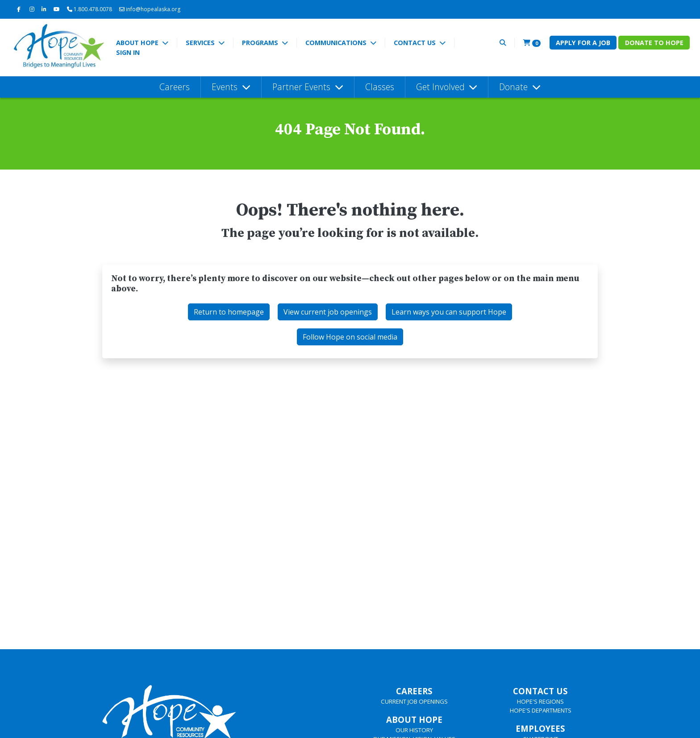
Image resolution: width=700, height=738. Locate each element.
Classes (380, 87)
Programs (261, 43)
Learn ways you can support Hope (449, 312)
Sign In (128, 52)
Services (201, 43)
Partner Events (302, 87)
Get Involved (442, 87)
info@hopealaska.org (150, 9)
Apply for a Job (583, 43)
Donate (515, 87)
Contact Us (416, 43)
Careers (175, 87)
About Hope (138, 43)
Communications (337, 43)
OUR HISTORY (414, 730)
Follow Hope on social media (350, 337)
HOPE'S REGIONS (540, 701)
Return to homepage (229, 312)
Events (226, 87)
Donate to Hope (654, 43)
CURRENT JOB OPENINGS (414, 701)
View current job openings (328, 312)
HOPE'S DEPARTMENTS (541, 710)
